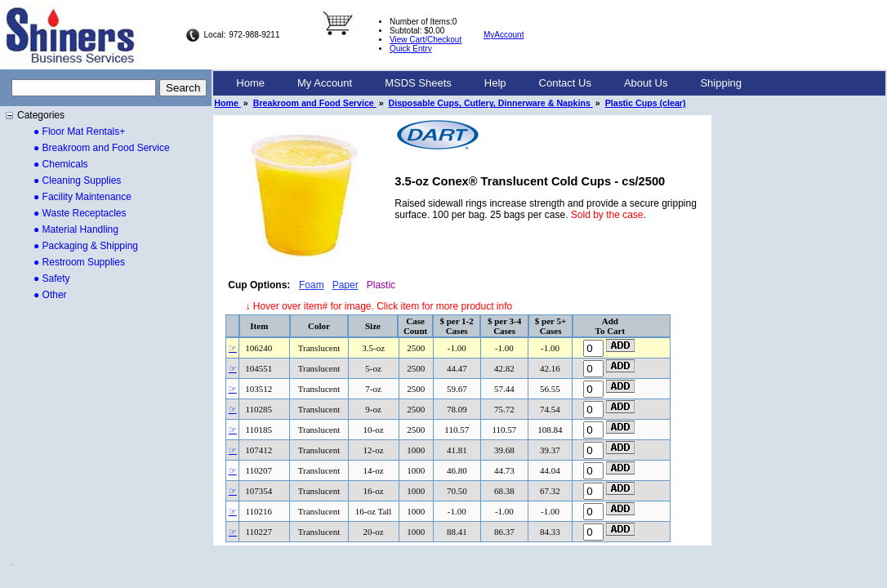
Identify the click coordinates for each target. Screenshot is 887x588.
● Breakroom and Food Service (102, 148)
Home (250, 83)
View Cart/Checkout (426, 40)
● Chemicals (61, 164)
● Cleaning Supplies (77, 180)
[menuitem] (250, 83)
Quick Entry (411, 49)
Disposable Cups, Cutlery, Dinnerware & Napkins (491, 103)
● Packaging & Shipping (86, 246)
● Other (50, 295)
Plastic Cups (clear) (646, 103)
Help (495, 83)
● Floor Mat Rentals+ (79, 131)
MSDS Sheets (418, 83)
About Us (646, 83)
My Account (325, 83)
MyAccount (504, 35)
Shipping (721, 83)
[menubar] (489, 83)
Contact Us (565, 83)
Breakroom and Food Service (315, 103)
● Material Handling (76, 229)
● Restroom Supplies (79, 262)
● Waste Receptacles (80, 213)
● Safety (52, 278)
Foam (312, 285)
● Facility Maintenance (82, 197)
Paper (345, 285)
